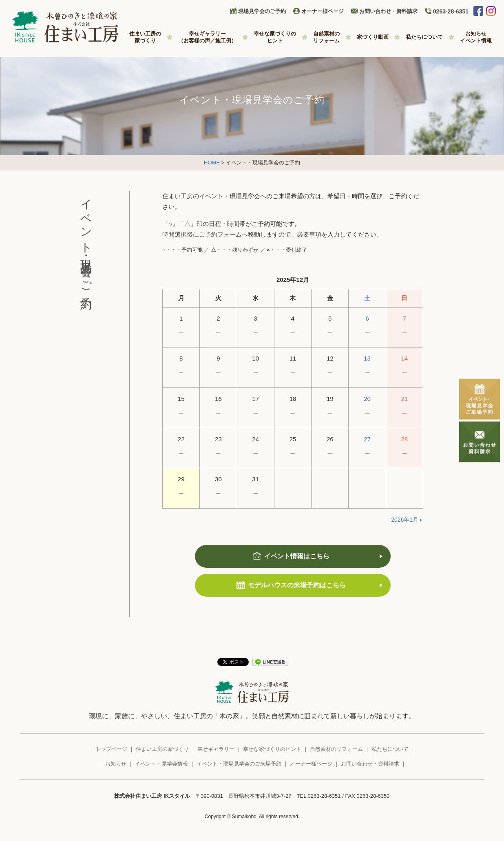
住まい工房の (145, 37)
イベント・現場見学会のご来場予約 (239, 764)
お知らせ (476, 37)
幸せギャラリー (207, 37)
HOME (212, 163)
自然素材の (326, 37)
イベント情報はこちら (297, 556)
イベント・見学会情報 (161, 764)
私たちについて (424, 37)
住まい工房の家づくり (162, 749)
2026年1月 (405, 520)
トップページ (111, 749)
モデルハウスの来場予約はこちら (297, 585)
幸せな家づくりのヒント (272, 749)
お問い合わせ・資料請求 (388, 11)
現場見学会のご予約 (262, 11)
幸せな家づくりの (275, 37)
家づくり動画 (373, 37)
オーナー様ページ (323, 11)
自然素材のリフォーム (336, 749)
